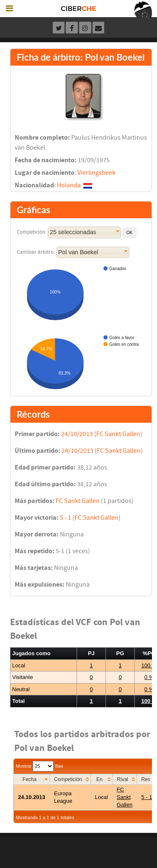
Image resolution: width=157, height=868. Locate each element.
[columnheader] (32, 779)
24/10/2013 (77, 434)
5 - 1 (66, 518)
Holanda (69, 185)
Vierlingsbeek (97, 173)
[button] (129, 233)
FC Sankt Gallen (118, 434)
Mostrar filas (40, 766)
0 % (149, 677)
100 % (149, 665)
